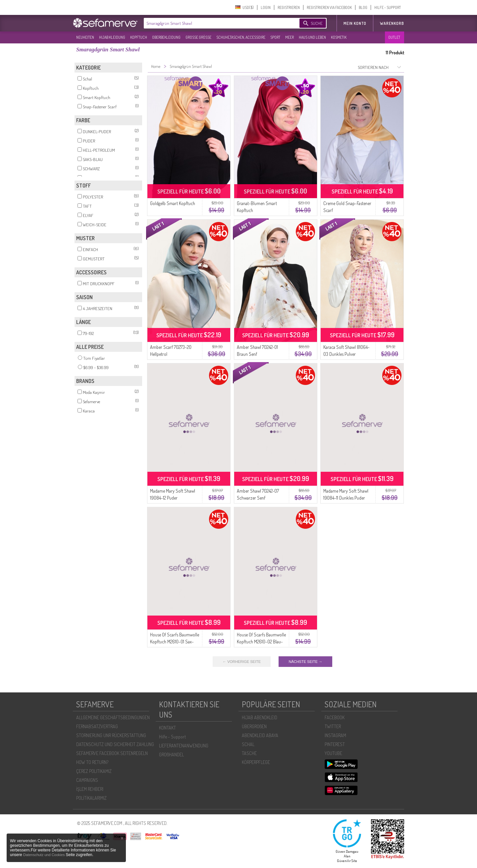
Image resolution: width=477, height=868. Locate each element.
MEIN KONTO (355, 23)
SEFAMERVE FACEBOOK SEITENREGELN (112, 753)
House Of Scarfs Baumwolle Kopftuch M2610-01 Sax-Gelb (175, 642)
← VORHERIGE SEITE (242, 662)
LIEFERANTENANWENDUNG (184, 746)
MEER (290, 37)
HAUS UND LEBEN (312, 37)
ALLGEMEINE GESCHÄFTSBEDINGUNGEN (113, 717)
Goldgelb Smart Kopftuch (173, 203)
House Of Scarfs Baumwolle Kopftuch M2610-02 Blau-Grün (261, 642)
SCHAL (248, 744)
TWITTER (333, 726)
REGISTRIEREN (289, 7)
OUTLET (394, 37)
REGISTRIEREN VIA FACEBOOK (329, 7)
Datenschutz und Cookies (44, 855)
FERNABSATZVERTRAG (97, 726)
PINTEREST (335, 744)
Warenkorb (392, 23)
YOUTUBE (333, 753)
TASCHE (249, 753)
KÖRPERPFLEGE (256, 762)
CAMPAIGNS (87, 780)
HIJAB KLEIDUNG (112, 37)
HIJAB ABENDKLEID (260, 717)
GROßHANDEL (171, 755)
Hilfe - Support (172, 737)
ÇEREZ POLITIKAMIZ (94, 771)
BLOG (363, 7)
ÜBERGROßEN (254, 726)
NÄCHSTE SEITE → (305, 662)
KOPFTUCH (139, 37)
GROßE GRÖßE (198, 37)
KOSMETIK (339, 37)
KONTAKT (167, 728)
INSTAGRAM (335, 735)
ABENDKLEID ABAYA (260, 735)
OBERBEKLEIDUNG (166, 37)
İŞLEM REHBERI (90, 789)
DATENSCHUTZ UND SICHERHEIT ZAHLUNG (115, 744)
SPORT (275, 37)
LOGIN (266, 7)
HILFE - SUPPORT (388, 7)
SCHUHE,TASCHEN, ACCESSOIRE (241, 37)
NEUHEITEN (85, 37)
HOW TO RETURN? (92, 762)
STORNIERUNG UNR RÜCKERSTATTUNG (111, 735)
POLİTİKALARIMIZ (91, 798)
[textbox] (216, 23)
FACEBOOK (335, 717)
